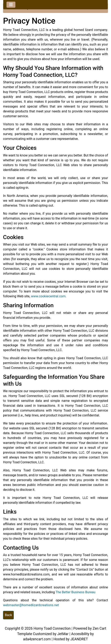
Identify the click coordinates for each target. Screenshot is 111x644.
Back (8, 615)
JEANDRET (79, 639)
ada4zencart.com (37, 639)
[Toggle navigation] (11, 5)
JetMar (63, 634)
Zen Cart (99, 628)
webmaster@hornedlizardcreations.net (31, 605)
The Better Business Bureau (75, 592)
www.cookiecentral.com (48, 296)
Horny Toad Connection (52, 628)
